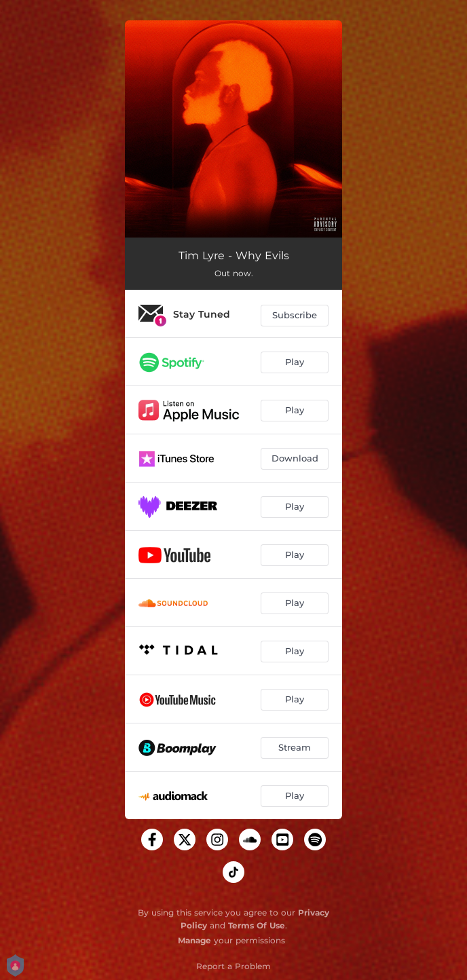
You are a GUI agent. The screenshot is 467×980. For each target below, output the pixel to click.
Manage (194, 940)
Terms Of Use (257, 925)
